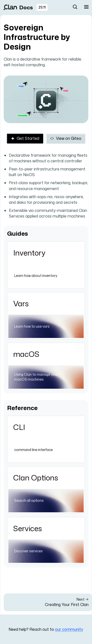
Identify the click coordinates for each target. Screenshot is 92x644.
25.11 (42, 7)
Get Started (25, 138)
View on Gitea (66, 138)
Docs (18, 7)
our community (69, 629)
